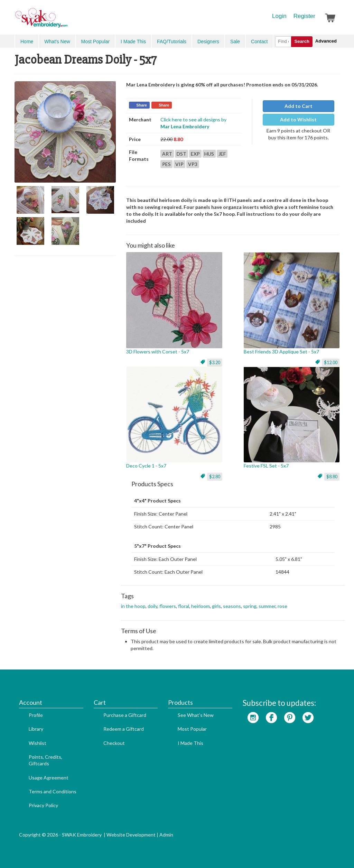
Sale (235, 41)
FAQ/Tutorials (172, 41)
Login (279, 16)
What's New (57, 41)
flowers (168, 606)
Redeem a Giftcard (124, 729)
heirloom (201, 606)
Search (302, 41)
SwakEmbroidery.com (66, 21)
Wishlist (38, 743)
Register (304, 16)
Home (27, 41)
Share (142, 105)
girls (216, 606)
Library (36, 729)
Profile (36, 715)
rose (282, 606)
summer (267, 606)
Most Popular (95, 41)
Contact (259, 41)
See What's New (196, 715)
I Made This (133, 41)
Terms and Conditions (53, 791)
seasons (232, 606)
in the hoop (133, 606)
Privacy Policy (43, 805)
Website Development (131, 835)
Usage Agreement (49, 778)
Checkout (114, 743)
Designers (208, 41)
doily (152, 606)
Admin (166, 835)
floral (184, 606)
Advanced (326, 41)
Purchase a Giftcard (125, 715)
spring (250, 606)
